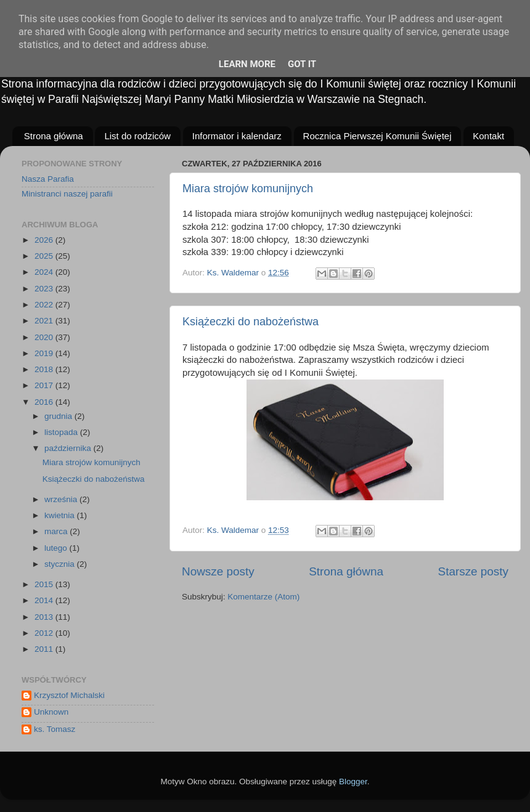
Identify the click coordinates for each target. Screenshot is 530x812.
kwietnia (61, 515)
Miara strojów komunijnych (248, 189)
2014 (45, 600)
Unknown (51, 712)
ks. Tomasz (55, 729)
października (69, 448)
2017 (45, 385)
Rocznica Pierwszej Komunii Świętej (377, 136)
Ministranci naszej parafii (67, 194)
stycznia (61, 564)
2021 (45, 321)
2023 (45, 289)
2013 (45, 617)
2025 (45, 256)
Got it (302, 64)
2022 (45, 305)
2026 (45, 240)
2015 (45, 584)
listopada (62, 432)
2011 (45, 649)
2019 (45, 353)
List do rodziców (137, 136)
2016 (45, 402)
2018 (45, 369)
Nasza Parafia (48, 179)
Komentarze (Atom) (263, 597)
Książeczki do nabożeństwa (251, 322)
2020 (45, 337)
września (62, 499)
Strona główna (54, 136)
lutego (57, 548)
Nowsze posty (218, 571)
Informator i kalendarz (237, 136)
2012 (45, 633)
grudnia (59, 416)
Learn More (247, 64)
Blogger (353, 782)
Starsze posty (473, 571)
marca (57, 531)
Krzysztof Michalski (69, 695)
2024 (45, 272)
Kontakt (488, 136)
